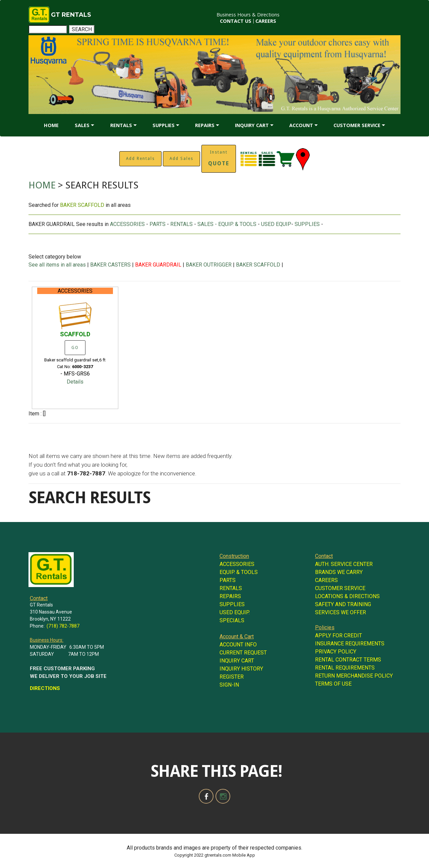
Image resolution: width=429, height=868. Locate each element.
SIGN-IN (229, 685)
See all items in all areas (58, 265)
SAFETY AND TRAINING (343, 604)
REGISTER (232, 677)
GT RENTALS (71, 15)
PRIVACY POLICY (336, 652)
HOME (51, 125)
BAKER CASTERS (110, 265)
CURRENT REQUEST (243, 653)
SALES (82, 125)
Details (75, 382)
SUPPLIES (164, 125)
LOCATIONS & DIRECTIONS (347, 596)
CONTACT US (236, 21)
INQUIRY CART (252, 125)
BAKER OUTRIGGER (209, 265)
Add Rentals (140, 159)
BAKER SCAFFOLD (258, 265)
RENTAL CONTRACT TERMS (348, 660)
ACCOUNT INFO (238, 645)
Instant (219, 158)
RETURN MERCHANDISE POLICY (354, 676)
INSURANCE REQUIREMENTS (350, 644)
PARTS (158, 224)
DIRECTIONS (45, 688)
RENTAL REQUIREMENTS (345, 668)
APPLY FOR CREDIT (339, 635)
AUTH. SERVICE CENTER (344, 564)
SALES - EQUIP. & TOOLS (227, 224)
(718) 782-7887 (63, 626)
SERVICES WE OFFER (341, 612)
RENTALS (121, 125)
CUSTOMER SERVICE (357, 125)
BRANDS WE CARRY (339, 572)
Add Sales (181, 159)
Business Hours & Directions (248, 15)
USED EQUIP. (235, 612)
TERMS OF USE (333, 684)
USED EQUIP (276, 224)
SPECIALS (232, 620)
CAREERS (266, 21)
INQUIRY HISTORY (241, 669)
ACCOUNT (301, 125)
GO (75, 348)
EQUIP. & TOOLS (239, 572)
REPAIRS (205, 125)
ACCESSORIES (127, 224)
